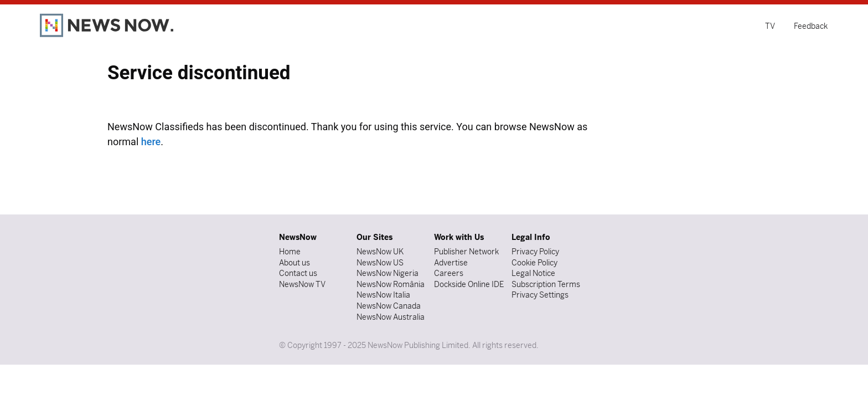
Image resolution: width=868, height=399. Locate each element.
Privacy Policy (535, 252)
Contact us (298, 273)
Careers (449, 273)
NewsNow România (391, 284)
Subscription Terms (546, 284)
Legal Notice (533, 273)
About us (294, 263)
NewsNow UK (380, 252)
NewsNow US (380, 263)
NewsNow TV (302, 284)
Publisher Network (466, 252)
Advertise (451, 263)
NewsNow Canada (389, 306)
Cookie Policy (534, 263)
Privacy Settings (540, 295)
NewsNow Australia (391, 317)
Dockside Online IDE (469, 284)
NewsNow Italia (383, 295)
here (151, 142)
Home (290, 252)
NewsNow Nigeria (387, 273)
